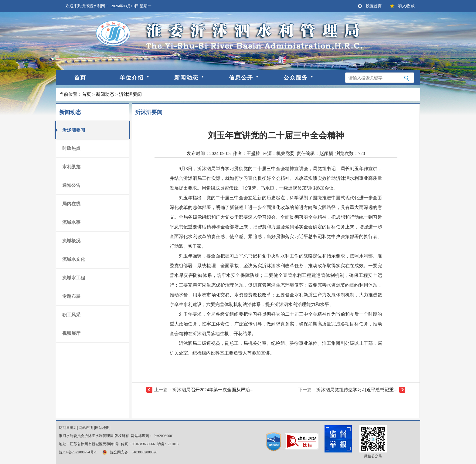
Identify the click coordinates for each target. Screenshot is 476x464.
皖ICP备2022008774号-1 (78, 452)
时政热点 (71, 148)
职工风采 (71, 315)
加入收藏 (406, 6)
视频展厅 (71, 333)
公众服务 (296, 78)
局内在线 (71, 204)
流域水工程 (74, 278)
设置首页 (374, 6)
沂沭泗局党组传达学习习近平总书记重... (357, 390)
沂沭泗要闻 (130, 94)
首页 (80, 78)
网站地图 (102, 428)
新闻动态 (186, 78)
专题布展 (71, 296)
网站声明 (86, 428)
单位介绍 (132, 78)
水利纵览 (71, 167)
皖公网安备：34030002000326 (129, 452)
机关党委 (285, 153)
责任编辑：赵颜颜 (315, 153)
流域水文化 (74, 259)
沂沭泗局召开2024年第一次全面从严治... (213, 390)
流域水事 (71, 222)
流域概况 (71, 241)
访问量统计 (68, 428)
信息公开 (241, 78)
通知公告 (71, 185)
